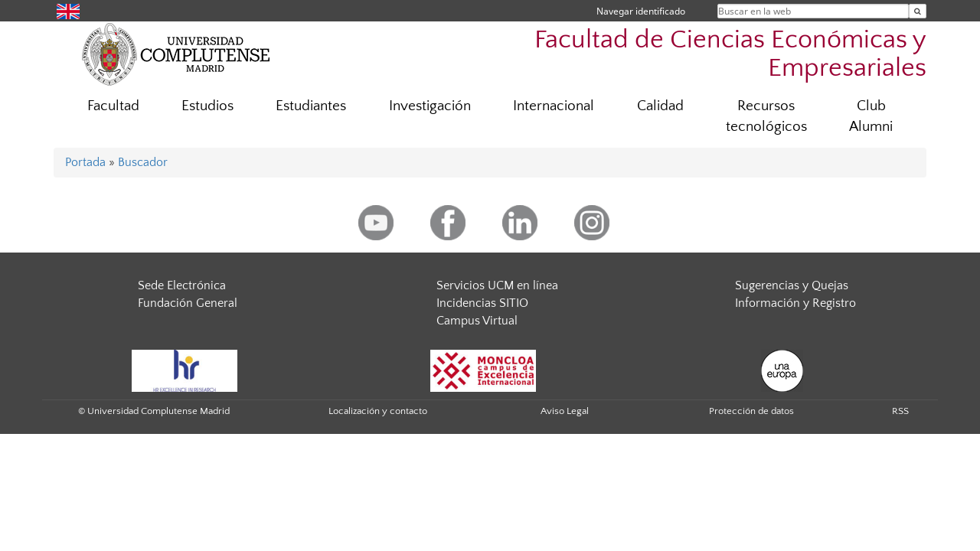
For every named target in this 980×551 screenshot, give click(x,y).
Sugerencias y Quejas (792, 285)
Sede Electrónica (182, 285)
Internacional (554, 106)
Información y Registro (795, 303)
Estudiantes (311, 106)
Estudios (207, 106)
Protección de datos (751, 411)
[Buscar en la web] (918, 11)
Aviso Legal (565, 411)
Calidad (660, 106)
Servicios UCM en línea (497, 285)
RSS (900, 411)
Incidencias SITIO (482, 303)
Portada (85, 162)
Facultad (113, 106)
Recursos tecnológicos (766, 116)
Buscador (143, 162)
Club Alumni (871, 116)
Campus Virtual (477, 321)
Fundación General (188, 303)
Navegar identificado (641, 11)
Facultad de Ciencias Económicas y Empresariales (730, 54)
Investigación (430, 106)
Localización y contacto (378, 411)
